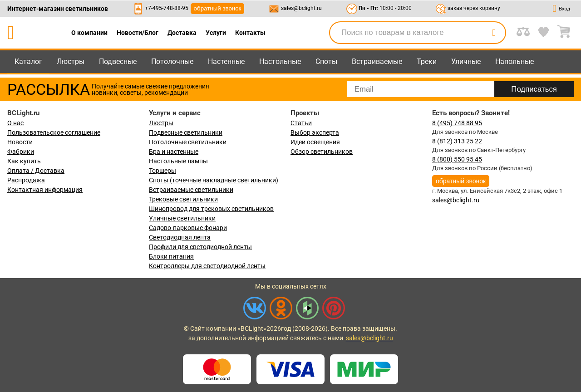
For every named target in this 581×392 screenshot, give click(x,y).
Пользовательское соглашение (54, 132)
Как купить (24, 161)
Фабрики (21, 152)
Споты (326, 61)
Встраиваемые (377, 61)
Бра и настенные (174, 152)
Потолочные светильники (188, 142)
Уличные (466, 61)
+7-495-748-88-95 (167, 8)
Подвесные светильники (186, 132)
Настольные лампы (178, 161)
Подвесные (118, 61)
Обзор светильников (322, 152)
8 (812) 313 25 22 (457, 141)
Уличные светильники (182, 218)
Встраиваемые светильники (191, 190)
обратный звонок (218, 8)
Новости (20, 142)
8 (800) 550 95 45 (457, 159)
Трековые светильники (183, 199)
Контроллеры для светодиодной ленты (207, 266)
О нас (15, 123)
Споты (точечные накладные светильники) (214, 180)
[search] (494, 33)
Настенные (226, 61)
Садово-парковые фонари (188, 228)
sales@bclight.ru (301, 8)
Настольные (280, 61)
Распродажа (26, 180)
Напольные (515, 61)
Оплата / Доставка (36, 171)
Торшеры (162, 171)
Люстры (71, 61)
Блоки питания (171, 256)
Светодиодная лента (180, 237)
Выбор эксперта (315, 132)
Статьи (301, 123)
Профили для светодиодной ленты (200, 247)
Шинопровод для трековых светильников (211, 209)
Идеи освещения (315, 142)
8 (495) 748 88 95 (457, 123)
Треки (427, 61)
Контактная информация (45, 190)
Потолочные (172, 61)
